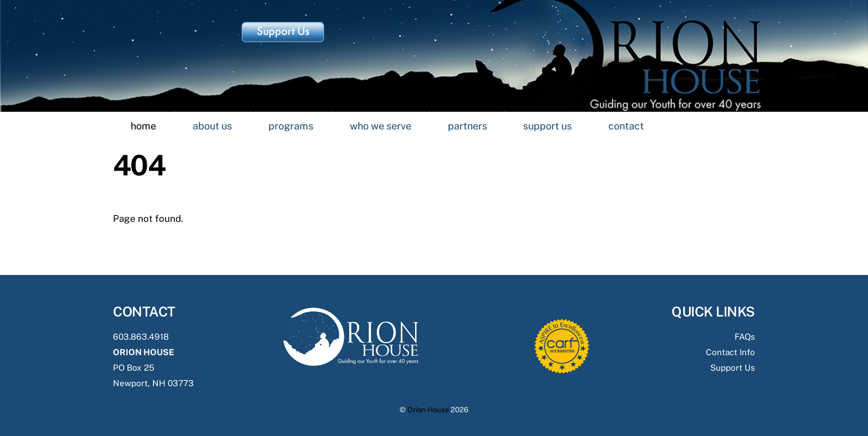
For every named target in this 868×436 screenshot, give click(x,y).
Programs (291, 126)
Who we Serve (381, 126)
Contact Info (730, 352)
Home (143, 126)
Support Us (547, 126)
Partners (467, 126)
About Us (212, 126)
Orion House (428, 410)
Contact (626, 126)
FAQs (745, 336)
